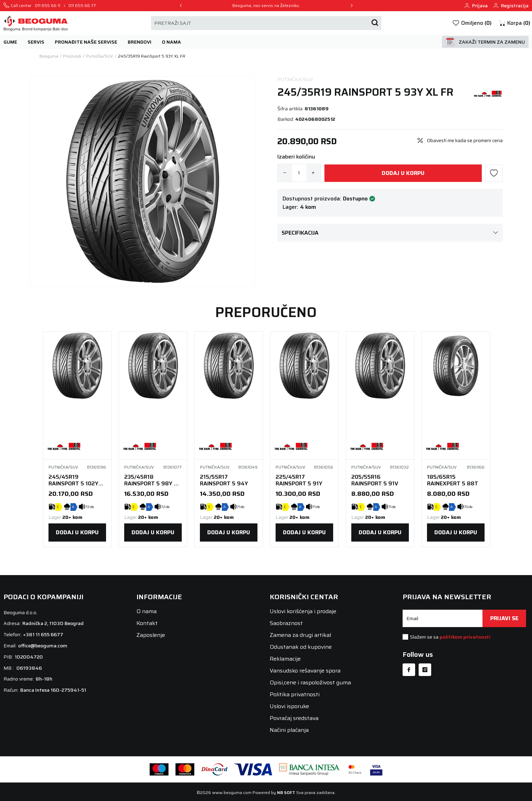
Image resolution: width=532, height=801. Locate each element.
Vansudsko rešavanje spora (305, 671)
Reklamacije (285, 659)
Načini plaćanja (289, 730)
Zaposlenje (151, 635)
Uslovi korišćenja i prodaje (303, 611)
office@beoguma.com (43, 646)
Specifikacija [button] (390, 233)
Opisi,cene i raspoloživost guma (310, 682)
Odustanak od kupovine (301, 647)
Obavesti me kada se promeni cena (465, 141)
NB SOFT (286, 792)
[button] (514, 23)
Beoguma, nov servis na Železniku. (266, 6)
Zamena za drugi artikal (300, 635)
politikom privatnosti (465, 637)
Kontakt (147, 623)
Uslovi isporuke (289, 706)
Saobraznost (286, 623)
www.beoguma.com (232, 792)
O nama (147, 611)
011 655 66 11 (48, 6)
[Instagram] (425, 670)
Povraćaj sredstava (294, 718)
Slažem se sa (450, 637)
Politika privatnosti (295, 694)
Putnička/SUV (295, 79)
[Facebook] (409, 670)
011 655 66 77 (82, 6)
